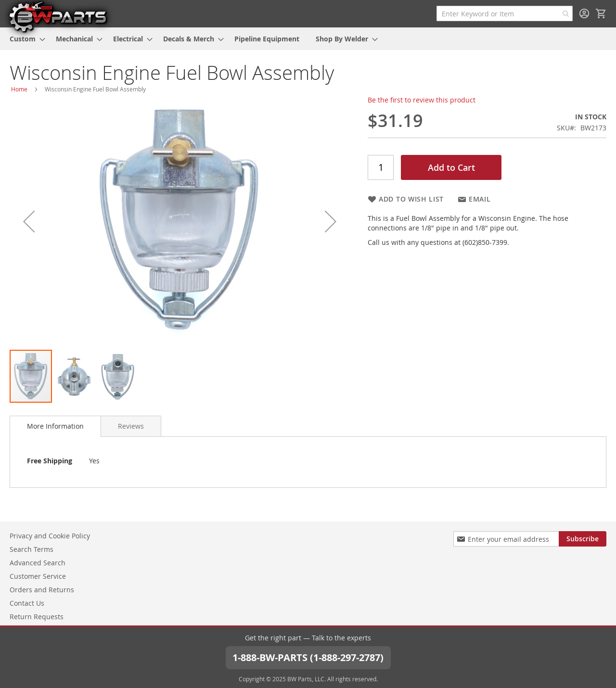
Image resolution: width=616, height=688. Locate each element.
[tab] (55, 426)
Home (19, 89)
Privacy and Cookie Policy (50, 536)
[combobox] (505, 13)
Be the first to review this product (422, 100)
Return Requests (37, 617)
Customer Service (38, 576)
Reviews (131, 426)
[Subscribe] (583, 539)
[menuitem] (25, 39)
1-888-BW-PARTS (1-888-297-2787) (308, 657)
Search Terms (32, 549)
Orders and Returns (42, 590)
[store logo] (58, 16)
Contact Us (27, 603)
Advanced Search (38, 563)
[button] (29, 221)
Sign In (584, 13)
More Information (55, 426)
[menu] (308, 39)
